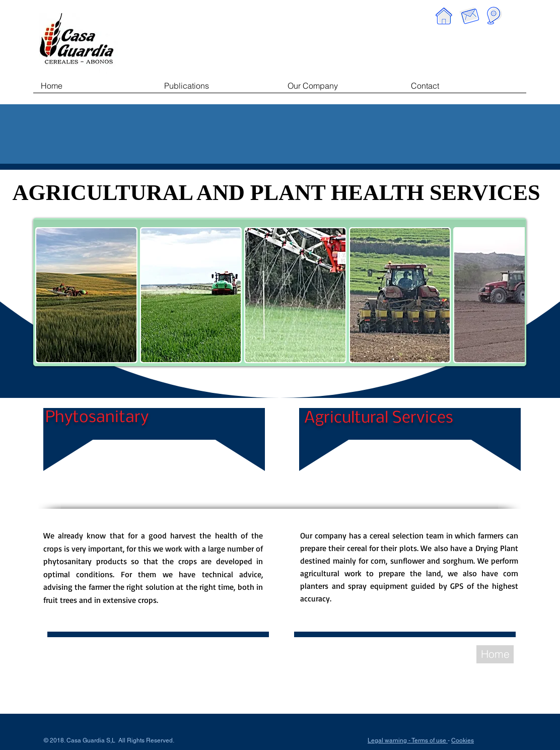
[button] (86, 295)
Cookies (463, 740)
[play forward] (512, 295)
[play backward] (48, 295)
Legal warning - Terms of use (408, 740)
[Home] (495, 654)
